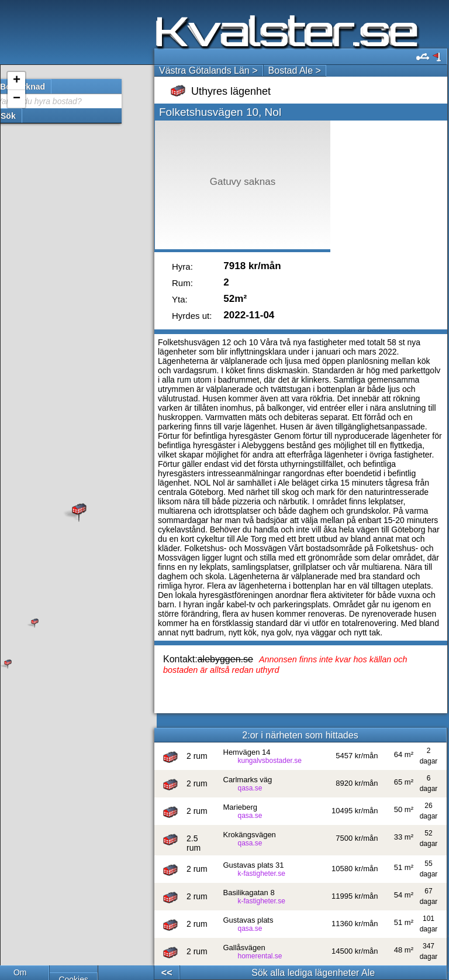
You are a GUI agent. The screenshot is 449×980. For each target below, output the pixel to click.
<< (167, 973)
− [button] (17, 99)
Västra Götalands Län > (208, 71)
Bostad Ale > (295, 71)
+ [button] (17, 81)
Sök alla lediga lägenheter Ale (313, 973)
